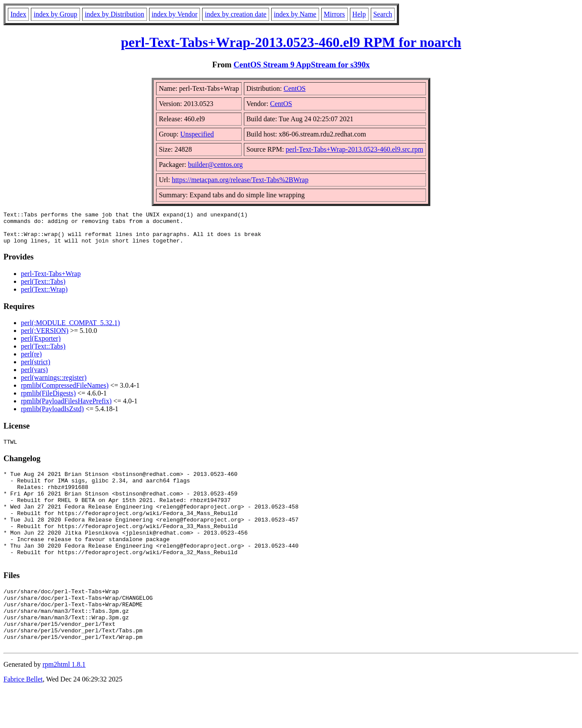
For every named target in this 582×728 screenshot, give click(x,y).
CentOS (294, 88)
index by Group (55, 14)
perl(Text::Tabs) (43, 288)
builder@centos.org (215, 165)
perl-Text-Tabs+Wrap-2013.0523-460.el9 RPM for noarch (291, 42)
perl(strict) (36, 368)
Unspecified (197, 134)
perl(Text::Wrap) (44, 296)
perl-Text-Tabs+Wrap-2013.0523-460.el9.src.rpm (354, 149)
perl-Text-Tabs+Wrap (51, 280)
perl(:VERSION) (45, 337)
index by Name (295, 14)
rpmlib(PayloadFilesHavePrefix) (66, 407)
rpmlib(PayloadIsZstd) (52, 415)
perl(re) (31, 361)
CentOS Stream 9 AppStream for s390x (301, 65)
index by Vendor (175, 14)
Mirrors (334, 14)
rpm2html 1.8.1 (64, 702)
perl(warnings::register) (54, 384)
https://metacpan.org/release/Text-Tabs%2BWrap (240, 180)
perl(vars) (34, 376)
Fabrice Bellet (23, 717)
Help (359, 14)
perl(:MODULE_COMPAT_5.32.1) (70, 329)
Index (18, 14)
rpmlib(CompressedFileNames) (65, 392)
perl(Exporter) (41, 345)
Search (383, 14)
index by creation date (236, 14)
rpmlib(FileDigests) (48, 400)
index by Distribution (115, 14)
